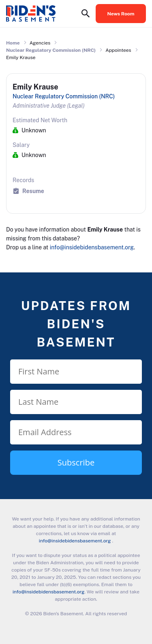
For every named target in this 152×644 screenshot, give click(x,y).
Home (13, 43)
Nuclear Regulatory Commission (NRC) (51, 50)
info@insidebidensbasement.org (92, 247)
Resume (33, 191)
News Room (121, 14)
